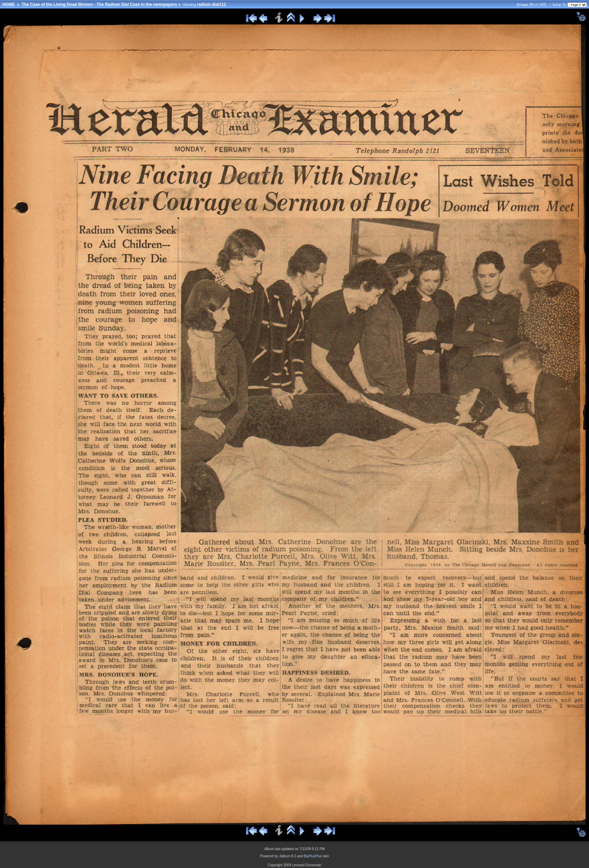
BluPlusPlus (313, 856)
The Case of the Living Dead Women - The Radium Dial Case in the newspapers (99, 4)
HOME (9, 4)
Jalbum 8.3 (287, 856)
